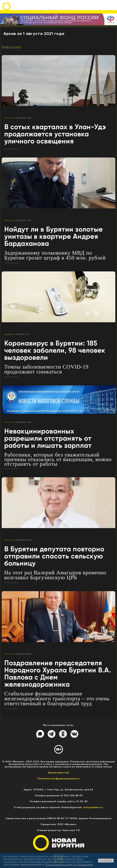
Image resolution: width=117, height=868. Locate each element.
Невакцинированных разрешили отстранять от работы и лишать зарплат (48, 438)
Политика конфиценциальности (59, 779)
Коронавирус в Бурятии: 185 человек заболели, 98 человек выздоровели (55, 350)
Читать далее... (12, 149)
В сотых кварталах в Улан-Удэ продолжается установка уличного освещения (55, 134)
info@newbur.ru (93, 807)
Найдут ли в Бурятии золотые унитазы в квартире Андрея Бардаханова (54, 236)
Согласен (106, 860)
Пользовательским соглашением (69, 865)
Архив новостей (58, 773)
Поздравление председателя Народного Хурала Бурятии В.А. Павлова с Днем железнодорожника (58, 674)
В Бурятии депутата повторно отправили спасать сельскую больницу (54, 556)
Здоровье (9, 334)
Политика (9, 118)
